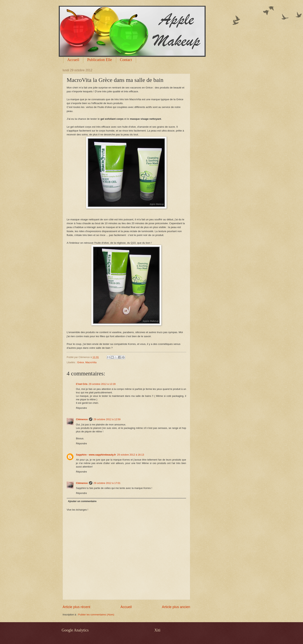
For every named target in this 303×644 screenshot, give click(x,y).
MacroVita (91, 362)
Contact (126, 60)
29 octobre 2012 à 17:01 (107, 483)
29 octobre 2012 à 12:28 (102, 384)
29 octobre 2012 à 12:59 (107, 419)
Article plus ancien (176, 607)
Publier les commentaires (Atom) (96, 615)
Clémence (82, 419)
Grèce (80, 362)
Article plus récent (76, 607)
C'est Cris (82, 384)
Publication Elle (100, 60)
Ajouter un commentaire (82, 501)
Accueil (73, 60)
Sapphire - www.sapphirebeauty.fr (96, 455)
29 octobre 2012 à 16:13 (131, 455)
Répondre (81, 408)
